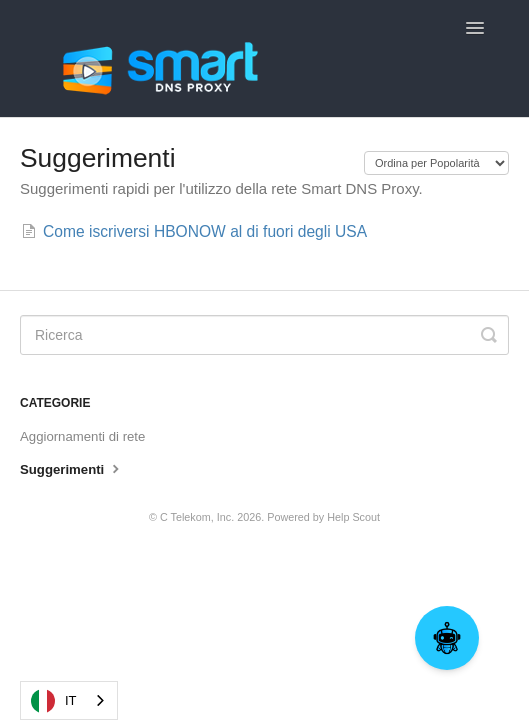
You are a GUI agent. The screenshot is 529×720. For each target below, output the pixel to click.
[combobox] (69, 700)
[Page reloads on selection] (436, 163)
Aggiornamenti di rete (82, 436)
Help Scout (353, 517)
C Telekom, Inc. (197, 517)
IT (54, 701)
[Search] (264, 335)
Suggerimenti (72, 468)
